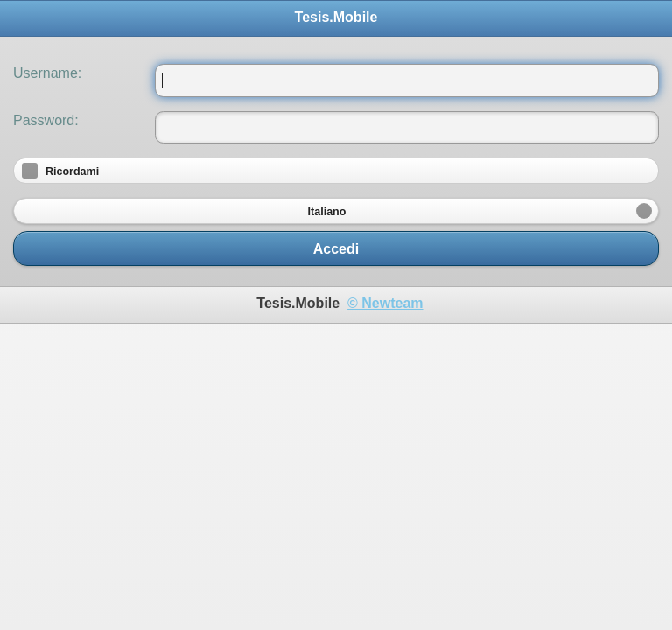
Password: (46, 120)
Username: (47, 73)
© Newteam (385, 303)
